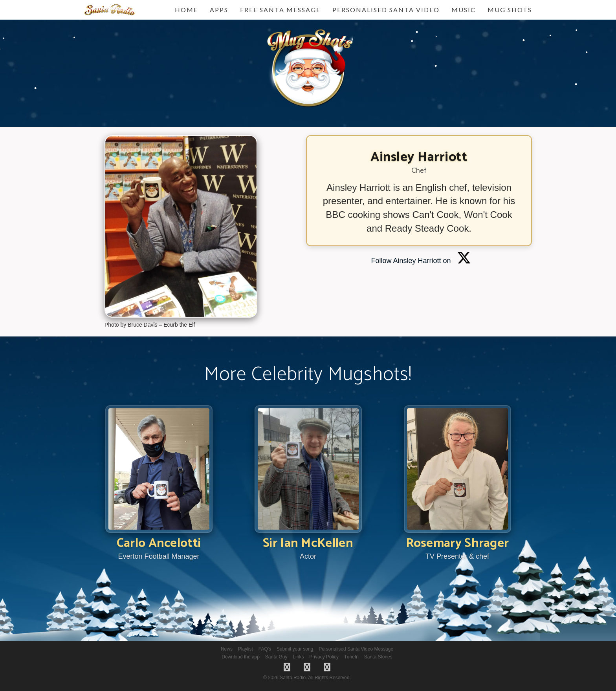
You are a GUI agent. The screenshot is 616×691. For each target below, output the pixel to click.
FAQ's (265, 649)
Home (186, 10)
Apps (219, 10)
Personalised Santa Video (386, 10)
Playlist (246, 649)
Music (464, 10)
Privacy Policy (324, 657)
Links (298, 657)
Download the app (241, 657)
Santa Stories (378, 657)
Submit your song (295, 649)
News (227, 649)
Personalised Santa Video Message (356, 649)
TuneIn (351, 657)
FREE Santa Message (280, 10)
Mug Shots (510, 10)
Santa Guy (276, 657)
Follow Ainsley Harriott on (421, 261)
